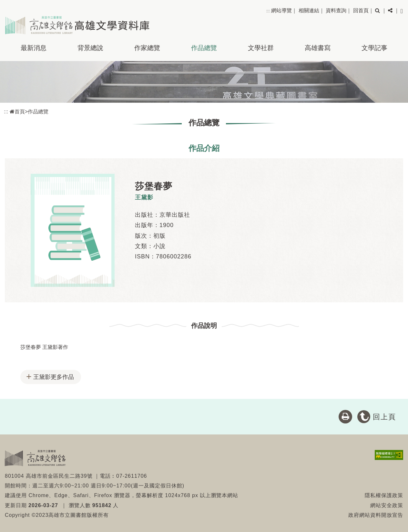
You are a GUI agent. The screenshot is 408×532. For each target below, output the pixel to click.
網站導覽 (281, 10)
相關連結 (309, 10)
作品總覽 (204, 48)
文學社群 (261, 48)
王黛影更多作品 (54, 377)
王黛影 (144, 197)
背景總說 (90, 48)
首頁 (17, 112)
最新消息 (34, 48)
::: (268, 11)
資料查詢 (336, 10)
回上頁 (384, 417)
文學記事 (374, 48)
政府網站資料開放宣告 (376, 515)
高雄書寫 (318, 48)
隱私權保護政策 (384, 495)
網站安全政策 (387, 505)
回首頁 (361, 10)
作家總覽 (147, 48)
